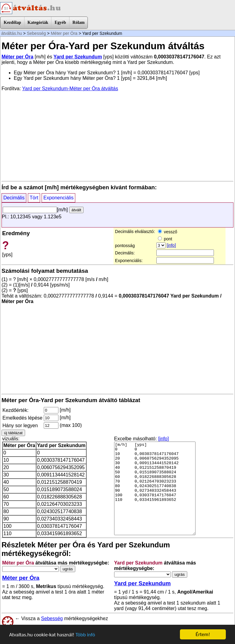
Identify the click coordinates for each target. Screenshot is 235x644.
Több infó (85, 635)
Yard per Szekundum (78, 57)
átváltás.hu (12, 33)
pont (165, 239)
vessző (168, 232)
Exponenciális (59, 198)
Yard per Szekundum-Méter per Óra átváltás (70, 89)
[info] (171, 245)
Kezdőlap (12, 22)
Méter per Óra (64, 33)
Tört (34, 198)
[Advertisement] (117, 136)
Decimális (14, 198)
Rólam (79, 22)
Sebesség (36, 33)
